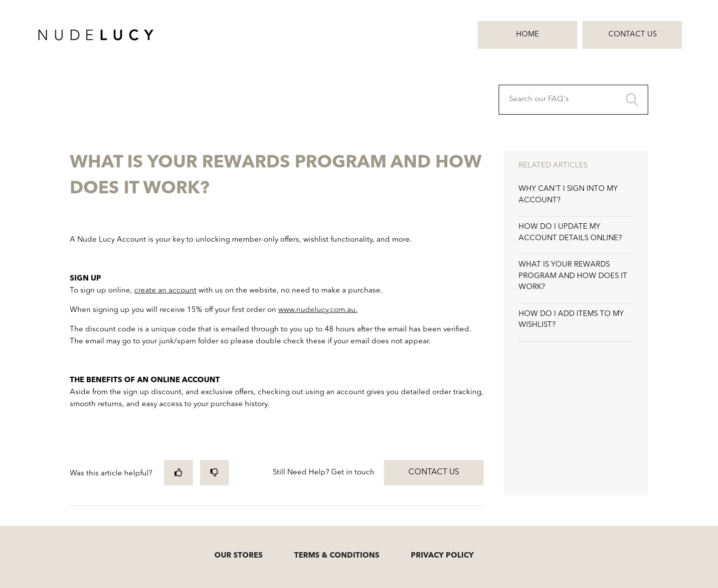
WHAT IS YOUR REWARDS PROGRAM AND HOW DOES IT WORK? (573, 276)
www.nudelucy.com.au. (318, 310)
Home (528, 35)
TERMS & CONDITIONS (337, 556)
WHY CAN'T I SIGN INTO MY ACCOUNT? (568, 195)
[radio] (179, 473)
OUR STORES (239, 556)
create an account (165, 291)
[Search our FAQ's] (573, 100)
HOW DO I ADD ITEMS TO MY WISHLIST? (571, 320)
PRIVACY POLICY (442, 556)
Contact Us (632, 35)
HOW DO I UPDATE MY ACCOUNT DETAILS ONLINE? (570, 233)
